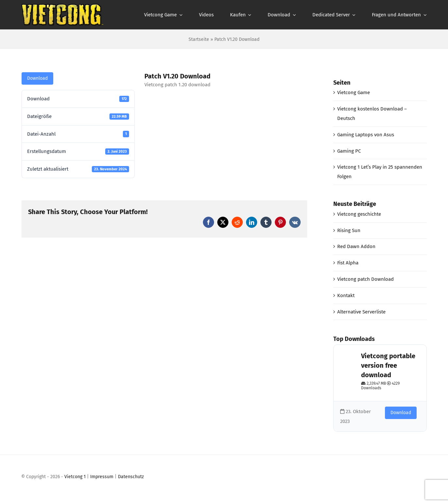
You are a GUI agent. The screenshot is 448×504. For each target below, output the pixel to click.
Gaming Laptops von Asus (366, 135)
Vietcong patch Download (365, 279)
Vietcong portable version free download (388, 365)
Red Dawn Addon (356, 246)
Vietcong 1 (75, 477)
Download (37, 78)
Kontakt (346, 295)
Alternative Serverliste (361, 312)
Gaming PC (349, 151)
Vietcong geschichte (359, 214)
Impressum (102, 477)
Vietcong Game (354, 92)
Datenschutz (131, 477)
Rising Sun (349, 230)
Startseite (199, 39)
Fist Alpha (348, 263)
